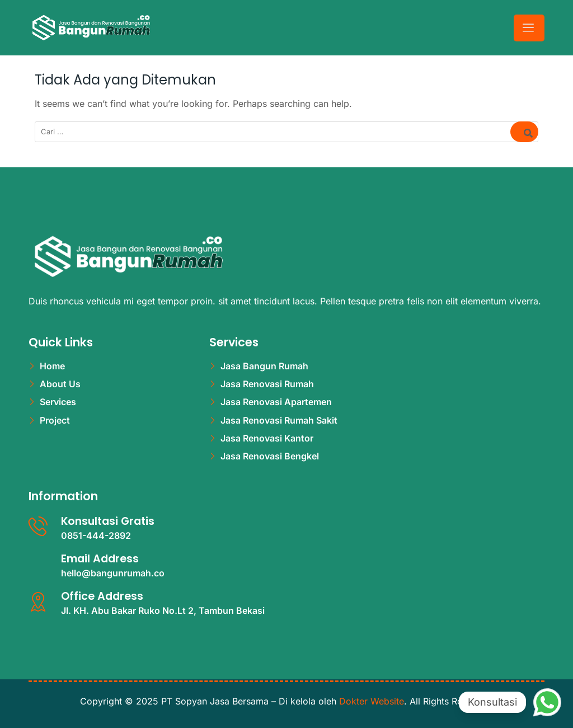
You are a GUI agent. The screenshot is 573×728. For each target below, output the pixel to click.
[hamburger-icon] (529, 28)
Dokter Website (372, 701)
